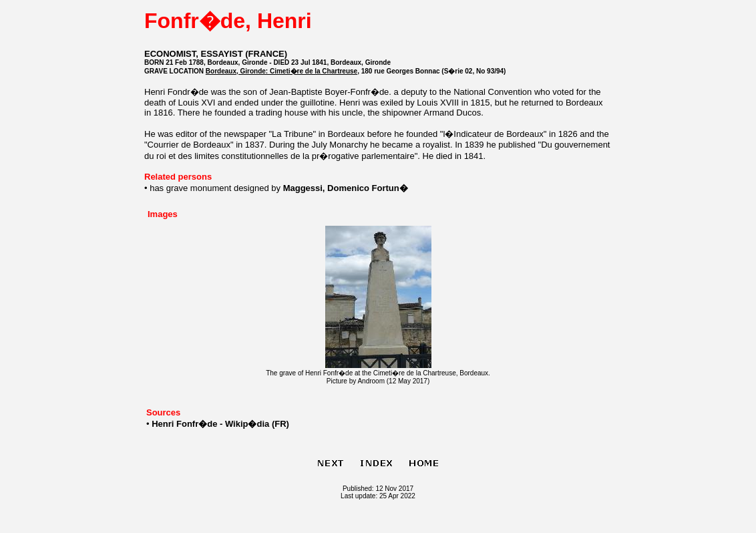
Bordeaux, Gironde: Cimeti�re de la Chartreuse (281, 71)
